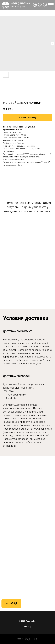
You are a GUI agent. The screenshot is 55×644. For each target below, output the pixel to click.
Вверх (28, 627)
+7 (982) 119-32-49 (21, 3)
